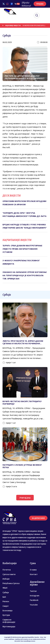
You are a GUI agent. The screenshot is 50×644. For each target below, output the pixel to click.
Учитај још (25, 498)
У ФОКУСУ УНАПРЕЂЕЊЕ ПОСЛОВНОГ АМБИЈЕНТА (21, 262)
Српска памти (9, 574)
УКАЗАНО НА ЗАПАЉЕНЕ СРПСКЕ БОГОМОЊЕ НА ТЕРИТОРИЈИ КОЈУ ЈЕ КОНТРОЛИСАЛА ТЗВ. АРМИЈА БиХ (25, 275)
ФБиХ (5, 588)
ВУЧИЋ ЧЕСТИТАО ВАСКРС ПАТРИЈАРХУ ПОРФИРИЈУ (22, 403)
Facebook (34, 600)
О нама (33, 570)
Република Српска (11, 583)
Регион (6, 601)
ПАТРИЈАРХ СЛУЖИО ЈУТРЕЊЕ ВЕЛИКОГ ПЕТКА (22, 466)
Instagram (35, 596)
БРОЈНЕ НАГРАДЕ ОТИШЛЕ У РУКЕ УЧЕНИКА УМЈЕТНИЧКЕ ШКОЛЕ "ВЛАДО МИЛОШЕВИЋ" (25, 226)
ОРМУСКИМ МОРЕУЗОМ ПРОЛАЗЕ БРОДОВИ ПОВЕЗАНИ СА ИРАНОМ (24, 203)
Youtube (34, 605)
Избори (6, 579)
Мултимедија (9, 627)
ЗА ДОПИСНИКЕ (38, 518)
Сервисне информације (9, 621)
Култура (6, 615)
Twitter (33, 591)
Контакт (34, 574)
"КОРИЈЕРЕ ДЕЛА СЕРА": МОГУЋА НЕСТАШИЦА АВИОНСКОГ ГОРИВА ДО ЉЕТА (24, 215)
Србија (6, 592)
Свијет (6, 606)
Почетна (7, 570)
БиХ (4, 597)
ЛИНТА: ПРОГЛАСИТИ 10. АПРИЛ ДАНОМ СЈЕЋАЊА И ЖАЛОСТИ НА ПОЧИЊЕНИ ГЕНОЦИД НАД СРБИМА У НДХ (23, 342)
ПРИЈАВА (40, 4)
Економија (7, 611)
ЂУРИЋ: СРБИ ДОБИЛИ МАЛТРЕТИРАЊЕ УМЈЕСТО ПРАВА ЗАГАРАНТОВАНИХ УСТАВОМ (22, 249)
